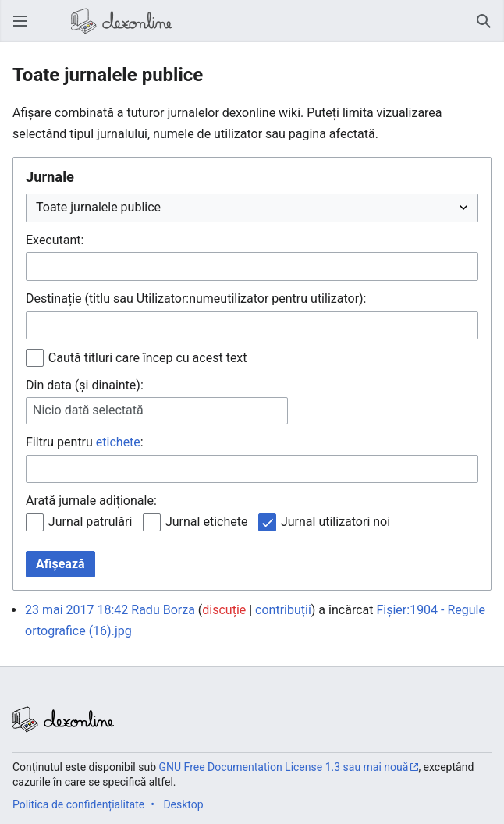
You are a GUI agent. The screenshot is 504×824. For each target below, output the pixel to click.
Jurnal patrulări (91, 522)
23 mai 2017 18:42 (76, 610)
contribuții (283, 610)
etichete (118, 442)
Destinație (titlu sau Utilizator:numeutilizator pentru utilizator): (196, 298)
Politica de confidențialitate (78, 804)
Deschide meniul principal (25, 28)
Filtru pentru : (85, 442)
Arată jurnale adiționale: (91, 501)
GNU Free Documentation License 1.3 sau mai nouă (284, 767)
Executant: (55, 240)
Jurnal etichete (206, 522)
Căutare (488, 28)
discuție (224, 610)
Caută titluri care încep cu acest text (148, 358)
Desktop (183, 804)
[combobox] (252, 266)
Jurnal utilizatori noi (335, 522)
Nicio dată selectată (88, 410)
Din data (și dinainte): (85, 385)
